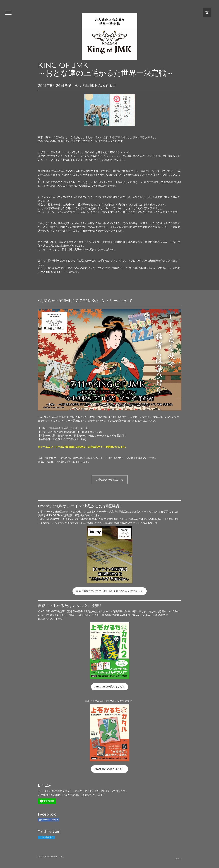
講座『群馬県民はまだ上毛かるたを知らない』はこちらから (110, 591)
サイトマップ (59, 857)
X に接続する (46, 837)
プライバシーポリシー (45, 857)
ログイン (179, 859)
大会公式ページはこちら (110, 480)
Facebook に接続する (48, 820)
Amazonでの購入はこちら (110, 687)
